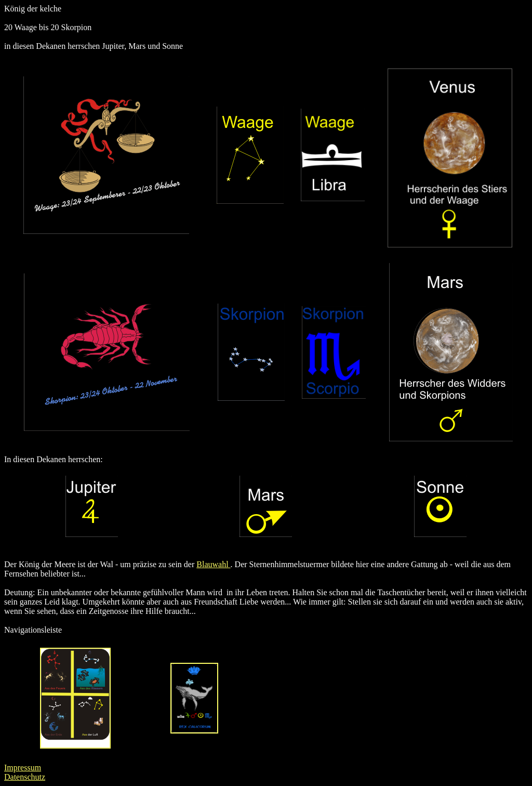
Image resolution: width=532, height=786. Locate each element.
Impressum (23, 768)
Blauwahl (213, 564)
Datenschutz (25, 777)
